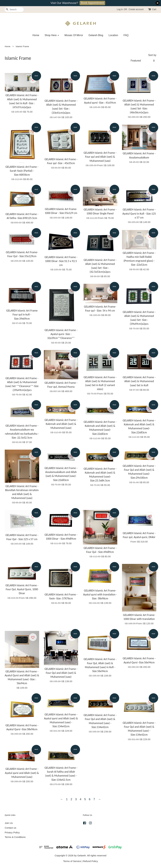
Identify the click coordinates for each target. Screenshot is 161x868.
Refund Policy (90, 861)
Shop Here (52, 35)
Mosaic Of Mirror (74, 35)
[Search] (14, 10)
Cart (154, 9)
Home (36, 35)
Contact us (10, 828)
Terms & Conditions (15, 837)
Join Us (9, 823)
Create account (136, 9)
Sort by (152, 55)
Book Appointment (92, 3)
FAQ (126, 35)
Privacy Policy (12, 832)
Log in (120, 9)
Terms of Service (72, 861)
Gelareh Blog (96, 35)
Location (113, 35)
